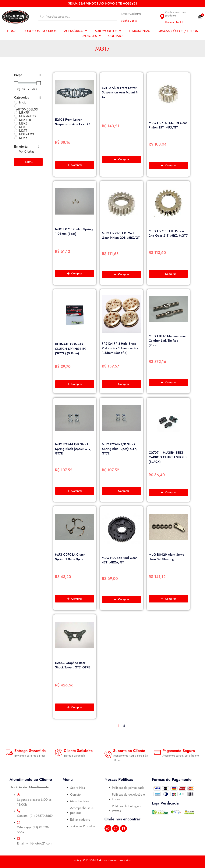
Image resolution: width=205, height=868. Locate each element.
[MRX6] (16, 138)
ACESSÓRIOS (76, 31)
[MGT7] (16, 131)
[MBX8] (16, 123)
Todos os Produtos (40, 31)
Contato (115, 36)
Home (12, 31)
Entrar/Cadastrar (131, 14)
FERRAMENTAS (139, 31)
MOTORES (92, 36)
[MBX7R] (16, 113)
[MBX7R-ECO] (16, 116)
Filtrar (28, 162)
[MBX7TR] (16, 120)
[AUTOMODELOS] (16, 106)
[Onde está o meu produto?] (162, 17)
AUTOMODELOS (108, 31)
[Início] (16, 102)
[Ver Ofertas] (16, 151)
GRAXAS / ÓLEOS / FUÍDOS (178, 31)
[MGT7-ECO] (16, 134)
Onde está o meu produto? (176, 14)
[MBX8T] (16, 127)
